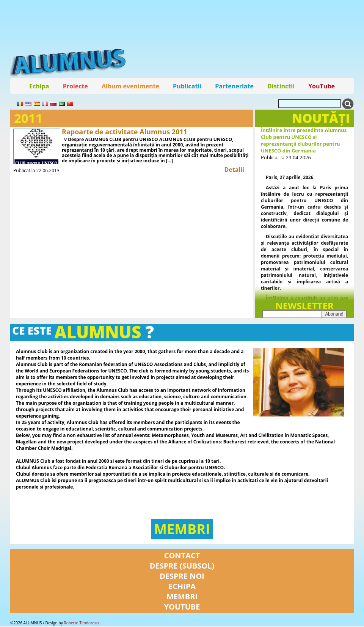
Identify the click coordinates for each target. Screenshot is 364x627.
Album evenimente (130, 86)
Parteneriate (234, 86)
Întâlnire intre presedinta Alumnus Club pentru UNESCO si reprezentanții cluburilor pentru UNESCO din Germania (304, 140)
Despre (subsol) (182, 567)
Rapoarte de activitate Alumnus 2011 (125, 132)
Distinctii (281, 86)
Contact (182, 557)
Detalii (234, 170)
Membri (182, 530)
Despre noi (182, 577)
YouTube (322, 86)
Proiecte (75, 86)
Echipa (39, 86)
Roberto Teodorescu (82, 624)
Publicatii (187, 86)
